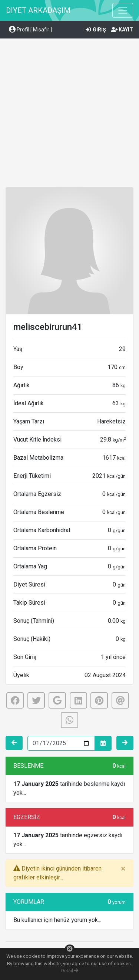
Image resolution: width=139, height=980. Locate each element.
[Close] (123, 869)
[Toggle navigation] (123, 10)
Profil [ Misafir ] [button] (30, 30)
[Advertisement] (69, 114)
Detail (70, 971)
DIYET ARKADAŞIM (38, 10)
